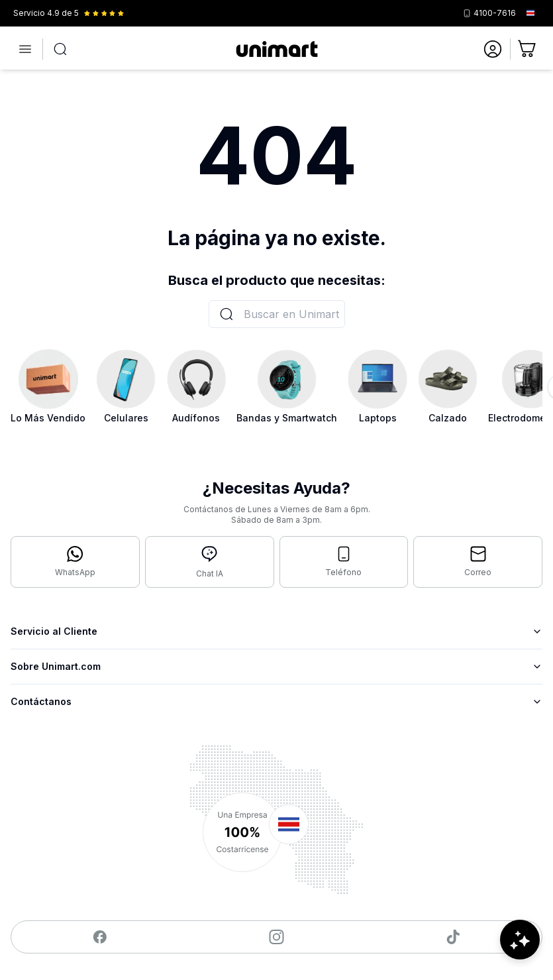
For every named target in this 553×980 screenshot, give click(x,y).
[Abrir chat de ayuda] (520, 940)
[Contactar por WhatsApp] (75, 562)
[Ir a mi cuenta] (493, 49)
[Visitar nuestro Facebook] (100, 937)
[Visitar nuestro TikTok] (453, 937)
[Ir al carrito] (528, 49)
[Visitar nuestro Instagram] (276, 937)
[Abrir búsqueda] (60, 49)
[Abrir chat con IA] (210, 562)
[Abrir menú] (25, 49)
